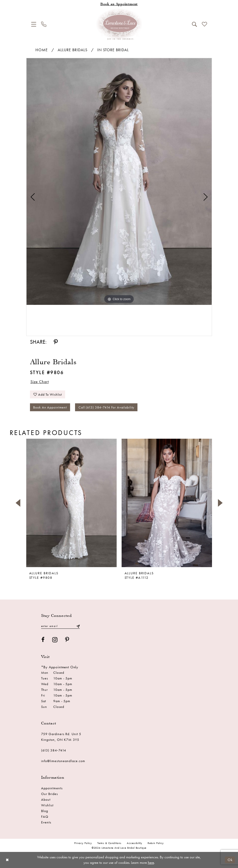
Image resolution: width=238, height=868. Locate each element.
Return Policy (156, 843)
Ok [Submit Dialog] (230, 860)
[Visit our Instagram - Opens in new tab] (55, 640)
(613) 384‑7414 (54, 750)
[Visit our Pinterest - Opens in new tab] (67, 640)
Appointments (52, 788)
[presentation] (71, 503)
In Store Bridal (113, 50)
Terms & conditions (109, 843)
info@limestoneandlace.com (63, 761)
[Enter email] (60, 626)
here (151, 863)
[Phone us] (44, 24)
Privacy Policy (83, 843)
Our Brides (50, 794)
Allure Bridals (73, 50)
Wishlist (47, 805)
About (46, 799)
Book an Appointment (50, 407)
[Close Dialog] (7, 860)
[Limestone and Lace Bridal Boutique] (119, 24)
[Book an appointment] (119, 5)
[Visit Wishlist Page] (204, 24)
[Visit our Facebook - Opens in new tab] (43, 640)
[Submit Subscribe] (78, 626)
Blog (45, 811)
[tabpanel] (119, 182)
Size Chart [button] (40, 382)
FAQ (45, 817)
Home (42, 50)
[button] (34, 24)
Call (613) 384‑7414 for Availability (106, 407)
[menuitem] (34, 24)
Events (46, 822)
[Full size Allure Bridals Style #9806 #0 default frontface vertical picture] (119, 182)
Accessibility (134, 843)
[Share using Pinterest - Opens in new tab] (56, 342)
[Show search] (194, 24)
